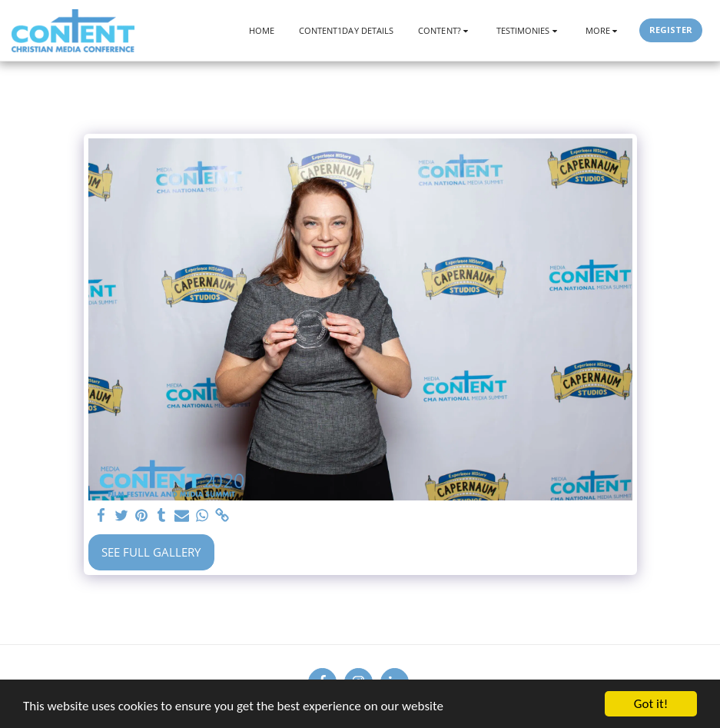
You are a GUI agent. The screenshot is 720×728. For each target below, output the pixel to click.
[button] (445, 30)
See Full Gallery (151, 552)
